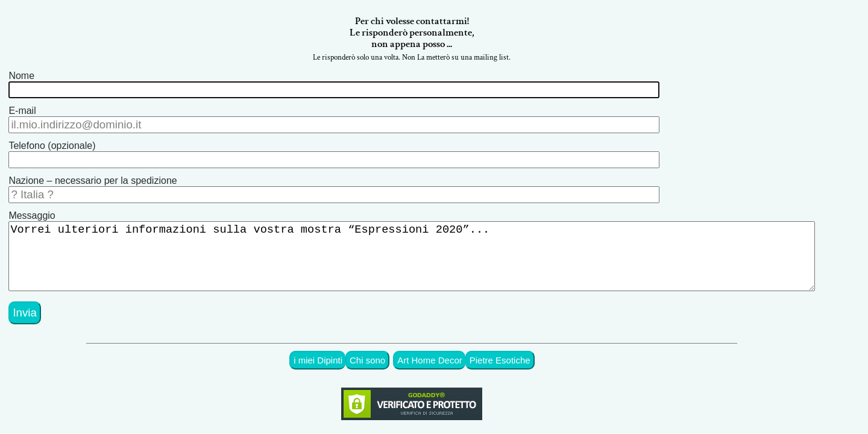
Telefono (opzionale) (52, 144)
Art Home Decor (451, 348)
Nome (21, 79)
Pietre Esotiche (517, 348)
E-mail (22, 112)
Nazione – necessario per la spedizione (93, 177)
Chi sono (392, 348)
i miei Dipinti (345, 348)
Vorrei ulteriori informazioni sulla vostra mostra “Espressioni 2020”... (423, 250)
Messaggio (32, 209)
